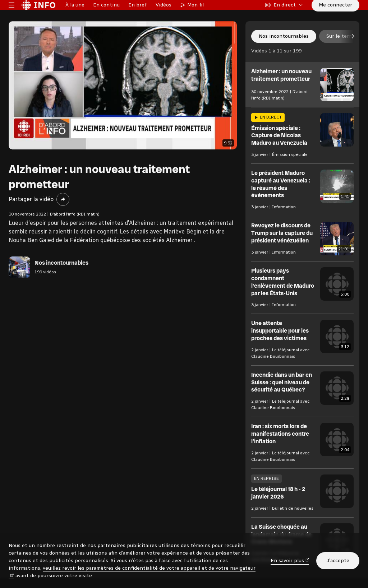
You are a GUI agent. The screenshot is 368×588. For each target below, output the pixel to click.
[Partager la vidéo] (63, 221)
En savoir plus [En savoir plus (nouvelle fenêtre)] (290, 560)
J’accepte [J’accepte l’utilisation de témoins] (338, 561)
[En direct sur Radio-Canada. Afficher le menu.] (284, 16)
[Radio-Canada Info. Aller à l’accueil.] (38, 16)
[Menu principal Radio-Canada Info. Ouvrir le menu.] (11, 16)
